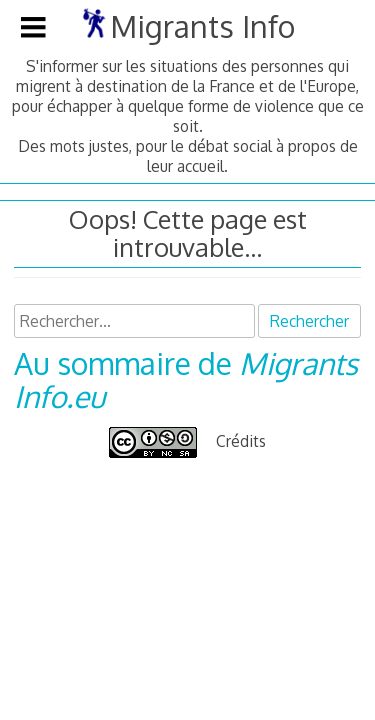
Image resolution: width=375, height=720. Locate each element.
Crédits (241, 441)
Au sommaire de (186, 379)
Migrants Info (202, 26)
